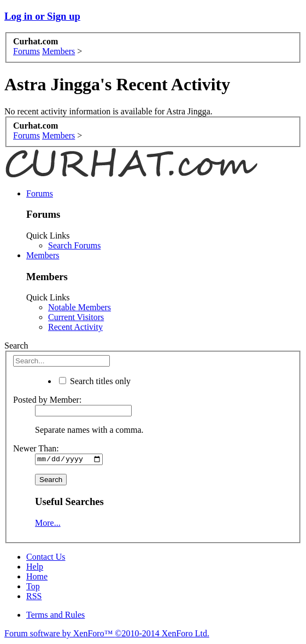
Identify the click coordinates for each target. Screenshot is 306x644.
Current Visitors (76, 317)
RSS (34, 597)
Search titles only (95, 381)
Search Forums (74, 245)
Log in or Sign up (42, 16)
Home (37, 578)
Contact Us (46, 558)
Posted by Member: (47, 400)
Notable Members (80, 307)
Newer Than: (36, 448)
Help (35, 568)
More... (48, 524)
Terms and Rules (55, 616)
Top (33, 587)
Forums (40, 193)
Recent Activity (75, 327)
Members (43, 255)
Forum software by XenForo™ (107, 634)
